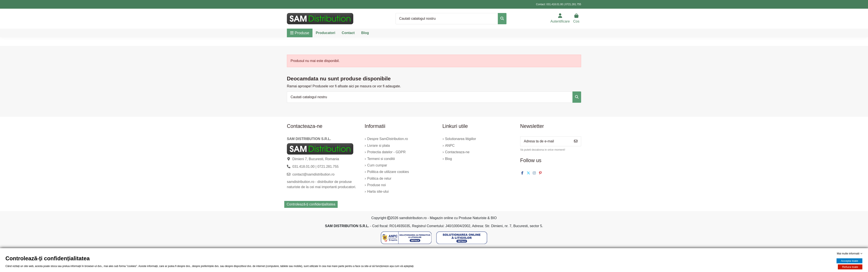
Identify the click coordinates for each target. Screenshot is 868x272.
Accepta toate (850, 261)
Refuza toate (850, 267)
